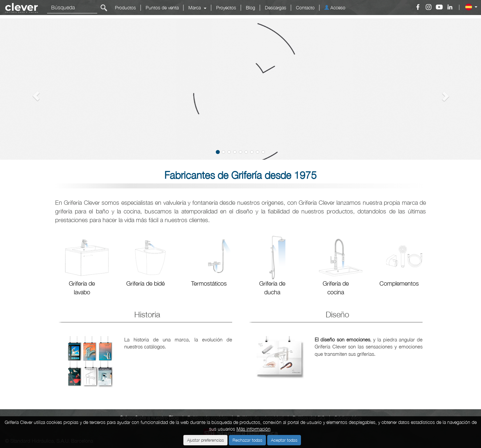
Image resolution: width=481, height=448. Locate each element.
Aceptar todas (284, 440)
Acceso (335, 8)
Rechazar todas (247, 440)
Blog (251, 8)
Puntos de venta (162, 8)
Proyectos (226, 8)
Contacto (305, 8)
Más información (254, 429)
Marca (197, 8)
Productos (125, 8)
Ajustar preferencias (205, 440)
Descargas (276, 8)
